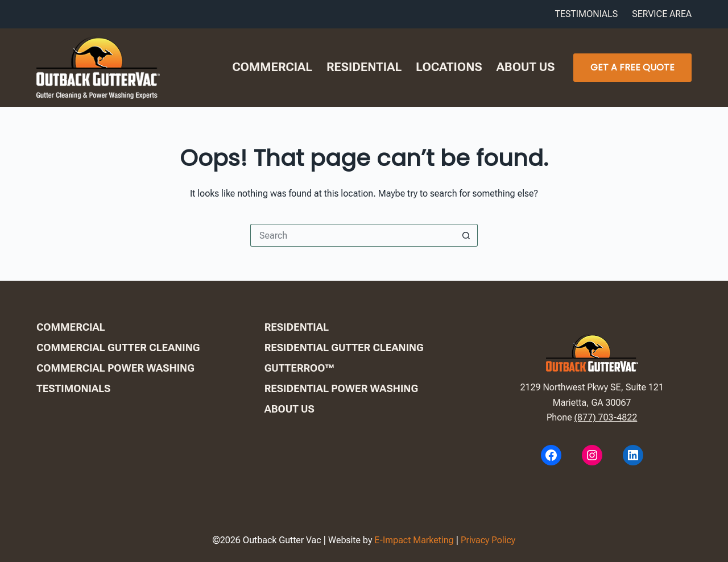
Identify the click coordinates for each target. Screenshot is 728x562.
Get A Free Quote (632, 67)
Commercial (272, 67)
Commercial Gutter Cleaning (118, 347)
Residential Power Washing (341, 388)
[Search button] (466, 235)
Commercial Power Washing (115, 368)
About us (526, 67)
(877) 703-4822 (606, 417)
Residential (364, 67)
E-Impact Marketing (414, 540)
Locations (449, 67)
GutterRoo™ (299, 368)
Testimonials (587, 14)
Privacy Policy (488, 540)
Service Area (662, 14)
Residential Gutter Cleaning (344, 347)
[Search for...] (353, 235)
